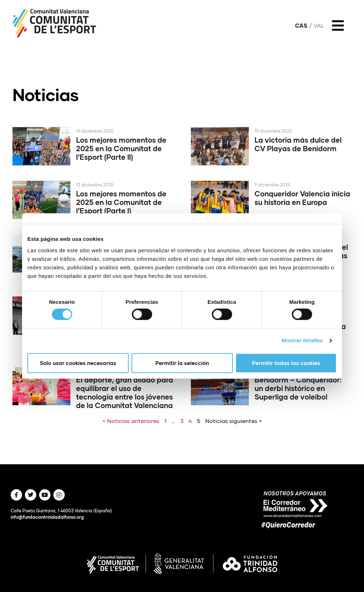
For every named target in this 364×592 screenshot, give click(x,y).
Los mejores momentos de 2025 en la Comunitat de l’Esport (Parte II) (121, 148)
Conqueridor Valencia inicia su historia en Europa (302, 198)
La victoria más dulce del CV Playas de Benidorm (298, 144)
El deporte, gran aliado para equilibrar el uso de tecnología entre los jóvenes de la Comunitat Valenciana (125, 392)
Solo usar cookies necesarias (78, 363)
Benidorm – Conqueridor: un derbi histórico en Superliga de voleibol (298, 388)
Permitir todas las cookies (286, 363)
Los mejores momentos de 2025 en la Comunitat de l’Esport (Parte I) (121, 202)
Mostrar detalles (302, 341)
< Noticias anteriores (131, 421)
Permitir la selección (182, 363)
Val (319, 26)
